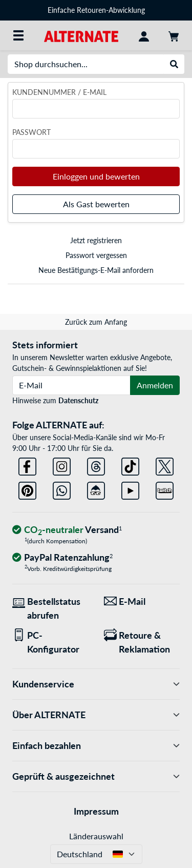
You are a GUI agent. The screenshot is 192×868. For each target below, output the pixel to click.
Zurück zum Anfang (96, 322)
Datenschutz (78, 400)
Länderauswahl (96, 836)
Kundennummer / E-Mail (59, 92)
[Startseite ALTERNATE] (81, 35)
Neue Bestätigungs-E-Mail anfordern (96, 270)
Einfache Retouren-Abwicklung (96, 10)
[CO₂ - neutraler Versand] (67, 530)
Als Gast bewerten (96, 204)
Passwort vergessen (96, 255)
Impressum (96, 811)
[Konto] (144, 35)
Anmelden (155, 385)
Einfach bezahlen (96, 746)
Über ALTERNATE (96, 715)
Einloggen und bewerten (96, 176)
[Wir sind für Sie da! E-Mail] (142, 601)
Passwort (31, 132)
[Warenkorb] (174, 35)
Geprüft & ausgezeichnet (96, 776)
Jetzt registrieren (96, 240)
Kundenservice (96, 684)
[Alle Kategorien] (18, 35)
